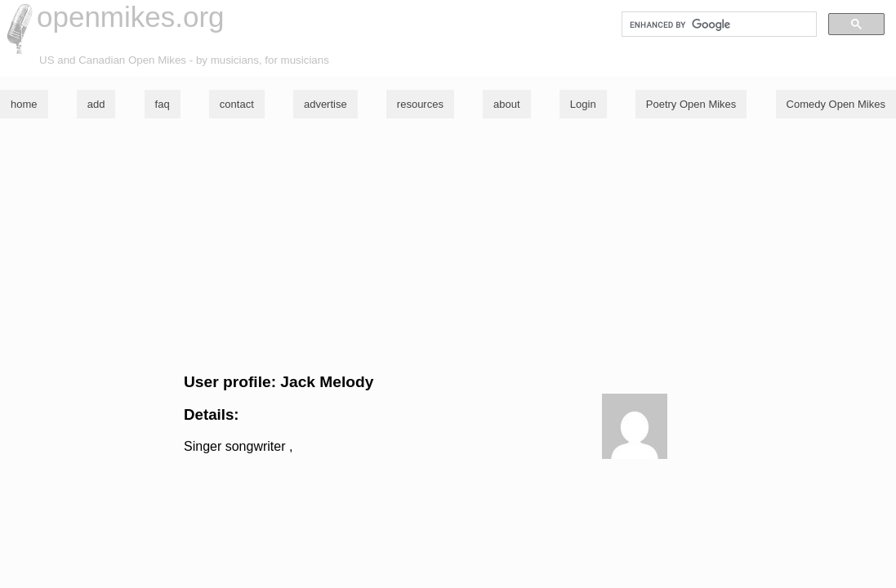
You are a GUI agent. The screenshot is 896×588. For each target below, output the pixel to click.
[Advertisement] (448, 246)
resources (420, 104)
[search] (718, 24)
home (24, 104)
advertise (325, 104)
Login (583, 104)
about (507, 104)
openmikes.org (131, 17)
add (96, 104)
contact (237, 104)
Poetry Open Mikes (691, 104)
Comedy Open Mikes (836, 104)
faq (163, 104)
